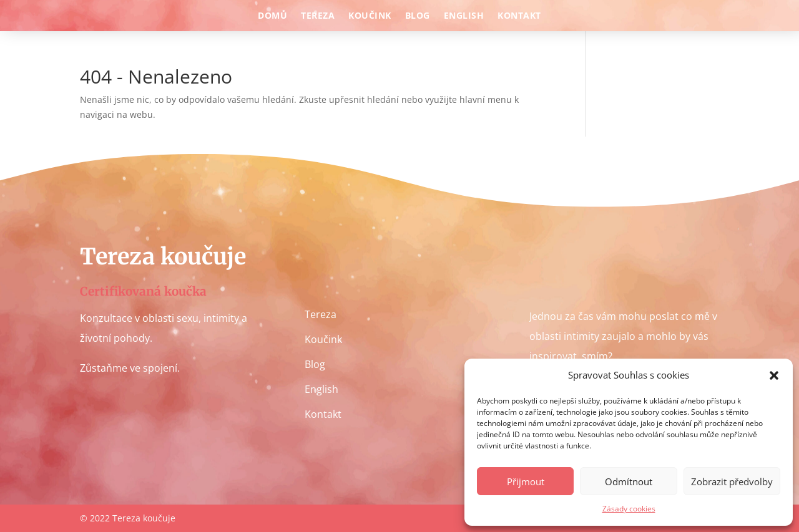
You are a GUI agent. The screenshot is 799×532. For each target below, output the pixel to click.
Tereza (318, 16)
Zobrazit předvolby (732, 481)
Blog (418, 16)
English (464, 16)
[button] (774, 375)
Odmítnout (629, 481)
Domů (272, 16)
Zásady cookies (629, 509)
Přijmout (526, 481)
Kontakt (519, 16)
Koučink (370, 16)
